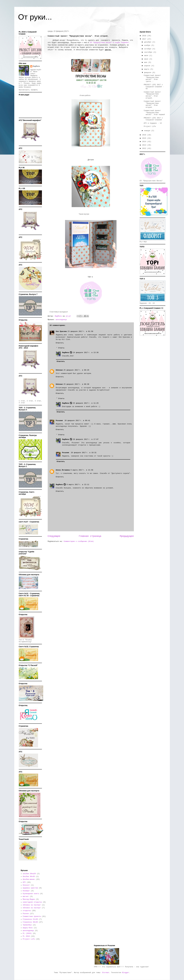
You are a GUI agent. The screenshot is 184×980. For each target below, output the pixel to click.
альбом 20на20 (29, 874)
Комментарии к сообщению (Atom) (79, 541)
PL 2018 (26, 936)
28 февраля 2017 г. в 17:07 (86, 439)
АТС (24, 882)
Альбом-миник (29, 879)
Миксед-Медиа (29, 899)
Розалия (60, 421)
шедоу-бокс (28, 928)
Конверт (26, 891)
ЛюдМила (66, 353)
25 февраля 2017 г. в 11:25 (86, 403)
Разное (26, 914)
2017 (145, 39)
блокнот (26, 885)
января (148, 131)
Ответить (60, 343)
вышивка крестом (30, 888)
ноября (148, 45)
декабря (148, 42)
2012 (145, 148)
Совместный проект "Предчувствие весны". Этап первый (154, 113)
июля (147, 56)
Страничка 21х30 (30, 919)
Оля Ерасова (61, 331)
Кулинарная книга (31, 894)
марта (147, 69)
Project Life (150, 126)
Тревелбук (27, 925)
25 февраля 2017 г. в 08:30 (76, 384)
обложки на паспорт (32, 908)
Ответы (61, 348)
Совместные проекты (32, 916)
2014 (145, 142)
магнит (26, 896)
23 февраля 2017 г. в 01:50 (80, 331)
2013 (145, 145)
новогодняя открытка (32, 902)
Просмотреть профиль (28, 90)
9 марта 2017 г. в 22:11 (78, 485)
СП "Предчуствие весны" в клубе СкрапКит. (109, 43)
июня (147, 59)
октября (148, 49)
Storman (106, 973)
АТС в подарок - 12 (153, 123)
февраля (148, 73)
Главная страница (90, 536)
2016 (145, 135)
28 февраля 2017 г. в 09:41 (77, 421)
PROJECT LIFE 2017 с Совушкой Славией (153, 119)
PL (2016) (27, 933)
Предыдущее (127, 536)
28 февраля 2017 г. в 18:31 (84, 453)
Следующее (54, 536)
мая (146, 62)
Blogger (126, 973)
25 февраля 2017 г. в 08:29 (76, 370)
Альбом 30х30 (29, 877)
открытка (27, 911)
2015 (145, 138)
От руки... (35, 17)
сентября (149, 52)
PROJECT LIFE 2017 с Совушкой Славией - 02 (154, 87)
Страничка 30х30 (30, 922)
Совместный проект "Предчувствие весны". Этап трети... (152, 78)
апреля (148, 66)
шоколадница (61, 320)
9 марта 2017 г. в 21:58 (82, 470)
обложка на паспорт (32, 905)
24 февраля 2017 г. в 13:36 (86, 353)
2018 (145, 36)
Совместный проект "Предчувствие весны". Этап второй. (152, 95)
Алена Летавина (63, 470)
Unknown (59, 370)
